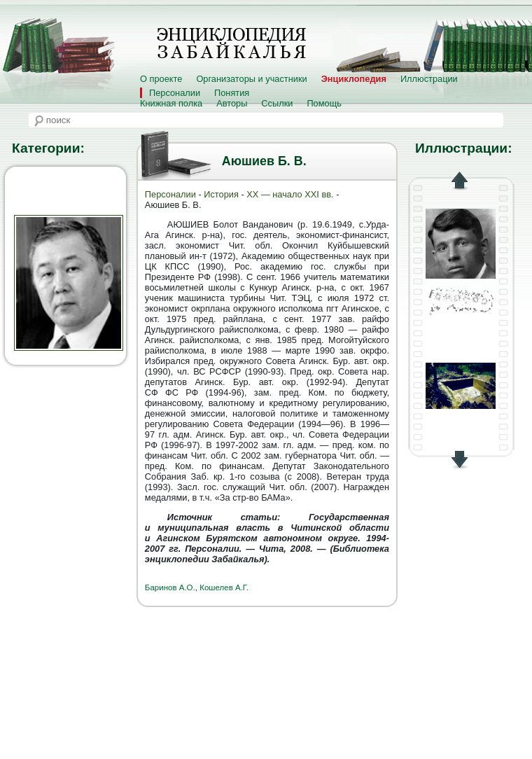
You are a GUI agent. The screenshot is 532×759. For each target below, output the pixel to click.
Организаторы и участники (251, 79)
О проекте (161, 79)
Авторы (232, 103)
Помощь (324, 103)
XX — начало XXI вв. (290, 194)
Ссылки (277, 103)
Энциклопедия (354, 79)
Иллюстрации (429, 79)
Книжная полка (171, 103)
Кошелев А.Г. (224, 587)
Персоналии (175, 93)
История (221, 194)
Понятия (232, 93)
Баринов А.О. (170, 587)
